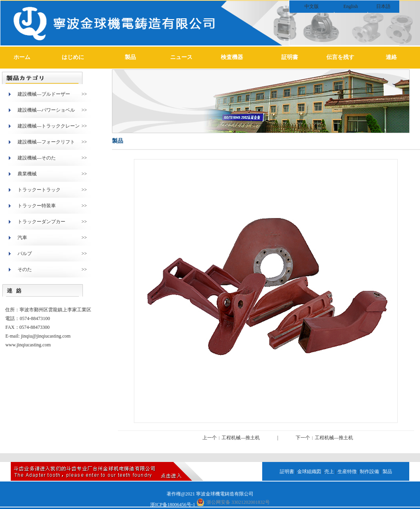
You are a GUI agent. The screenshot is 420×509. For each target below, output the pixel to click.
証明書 (290, 57)
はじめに (73, 57)
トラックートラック (39, 190)
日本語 (383, 6)
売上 (329, 472)
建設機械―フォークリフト (46, 142)
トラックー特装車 (37, 206)
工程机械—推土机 (241, 438)
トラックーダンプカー (41, 222)
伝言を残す (340, 57)
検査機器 (232, 57)
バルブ (25, 254)
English (351, 6)
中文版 (312, 6)
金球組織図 (309, 472)
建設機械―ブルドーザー (44, 94)
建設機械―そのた (37, 158)
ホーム (22, 57)
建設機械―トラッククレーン (49, 126)
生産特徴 (347, 472)
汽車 (22, 238)
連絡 (391, 57)
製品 (130, 57)
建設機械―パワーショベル (46, 110)
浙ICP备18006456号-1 (173, 505)
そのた (25, 269)
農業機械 (27, 174)
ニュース (181, 57)
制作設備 (369, 472)
